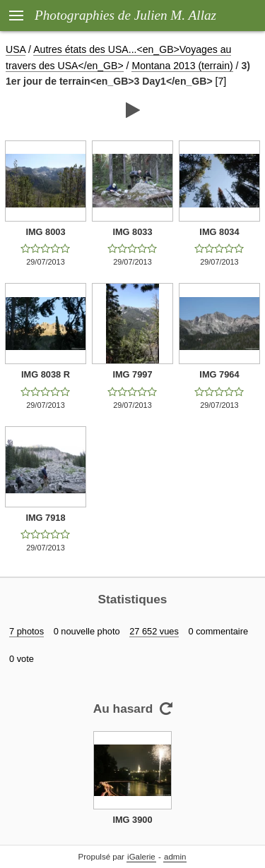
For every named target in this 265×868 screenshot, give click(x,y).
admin (175, 857)
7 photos (26, 631)
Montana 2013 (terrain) (182, 66)
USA (16, 49)
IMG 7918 (45, 518)
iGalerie (141, 857)
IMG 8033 (132, 232)
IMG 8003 (45, 232)
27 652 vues (154, 631)
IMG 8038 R (46, 374)
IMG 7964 (219, 374)
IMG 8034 (219, 232)
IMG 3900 (132, 820)
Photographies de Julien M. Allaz (125, 15)
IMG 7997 (132, 374)
